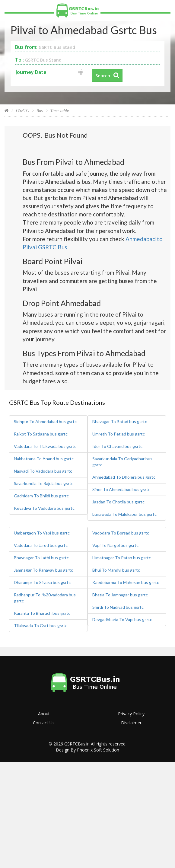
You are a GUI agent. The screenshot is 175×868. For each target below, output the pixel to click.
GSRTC (22, 111)
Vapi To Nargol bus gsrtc (115, 545)
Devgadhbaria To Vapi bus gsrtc (122, 619)
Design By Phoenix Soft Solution (87, 750)
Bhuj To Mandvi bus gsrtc (116, 570)
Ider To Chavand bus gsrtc (117, 446)
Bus (40, 111)
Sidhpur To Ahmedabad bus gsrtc (45, 421)
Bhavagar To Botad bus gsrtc (120, 421)
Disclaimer (131, 723)
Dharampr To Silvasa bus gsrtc (42, 582)
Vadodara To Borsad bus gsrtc (121, 533)
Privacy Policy (131, 714)
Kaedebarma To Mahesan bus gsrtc (126, 582)
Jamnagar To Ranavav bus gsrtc (43, 570)
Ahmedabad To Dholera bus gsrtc (124, 477)
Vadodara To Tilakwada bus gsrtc (45, 446)
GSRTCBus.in (77, 744)
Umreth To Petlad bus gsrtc (119, 434)
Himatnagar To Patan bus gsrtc (122, 558)
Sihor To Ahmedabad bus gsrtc (121, 489)
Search (103, 75)
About (44, 714)
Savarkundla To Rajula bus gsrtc (44, 483)
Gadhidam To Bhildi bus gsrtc (41, 496)
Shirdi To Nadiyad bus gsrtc (118, 607)
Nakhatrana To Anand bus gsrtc (44, 459)
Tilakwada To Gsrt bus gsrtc (41, 625)
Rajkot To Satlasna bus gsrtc (41, 434)
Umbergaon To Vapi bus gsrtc (42, 533)
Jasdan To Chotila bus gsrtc (118, 502)
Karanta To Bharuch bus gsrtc (42, 613)
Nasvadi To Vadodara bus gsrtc (43, 471)
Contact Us (44, 723)
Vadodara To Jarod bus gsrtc (41, 545)
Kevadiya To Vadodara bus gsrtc (44, 508)
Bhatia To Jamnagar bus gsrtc (120, 595)
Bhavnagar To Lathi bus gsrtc (41, 558)
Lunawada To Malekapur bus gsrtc (124, 514)
